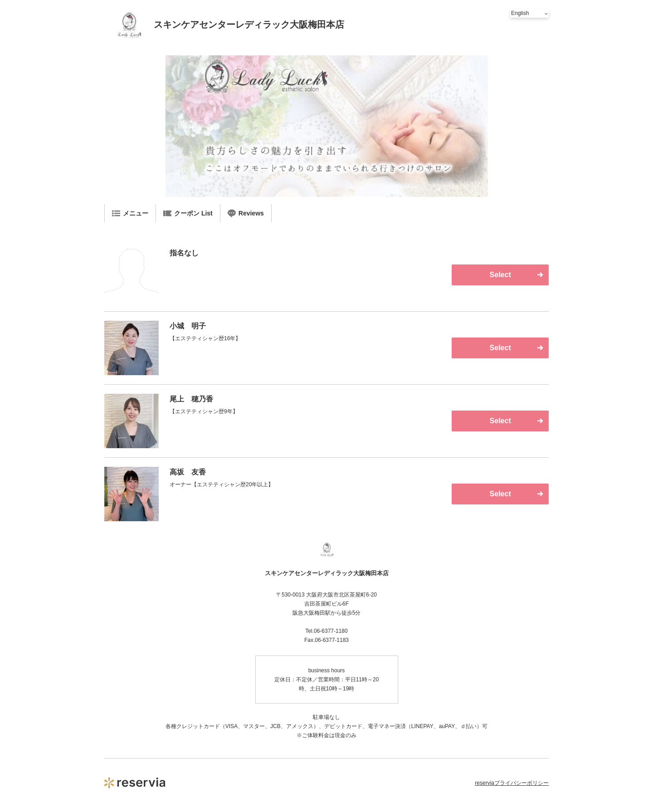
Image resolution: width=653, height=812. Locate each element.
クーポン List (188, 213)
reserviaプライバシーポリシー (512, 783)
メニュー (130, 213)
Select (500, 275)
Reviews (246, 213)
